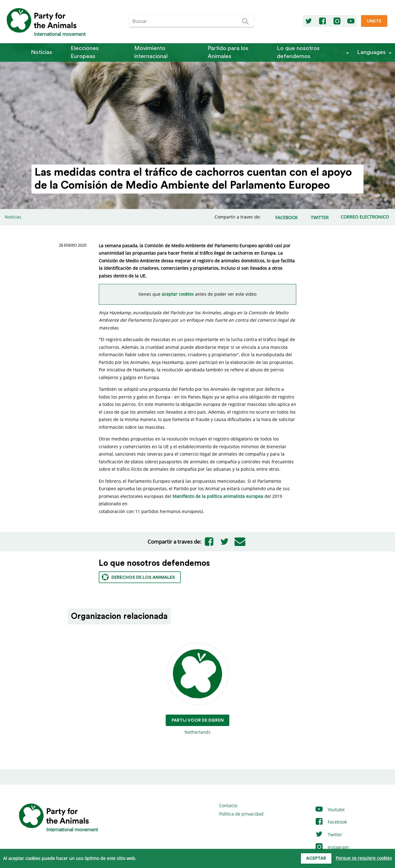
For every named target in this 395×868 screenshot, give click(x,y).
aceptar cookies (178, 294)
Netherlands (198, 689)
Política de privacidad (241, 814)
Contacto (228, 805)
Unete (374, 21)
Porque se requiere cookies (364, 858)
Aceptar (316, 858)
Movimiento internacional (151, 52)
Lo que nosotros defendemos (298, 52)
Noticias (42, 52)
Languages (371, 52)
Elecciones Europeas (85, 52)
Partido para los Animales (228, 52)
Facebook (331, 822)
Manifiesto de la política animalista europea (218, 496)
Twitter (328, 835)
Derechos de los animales (138, 577)
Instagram (332, 847)
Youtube (330, 810)
